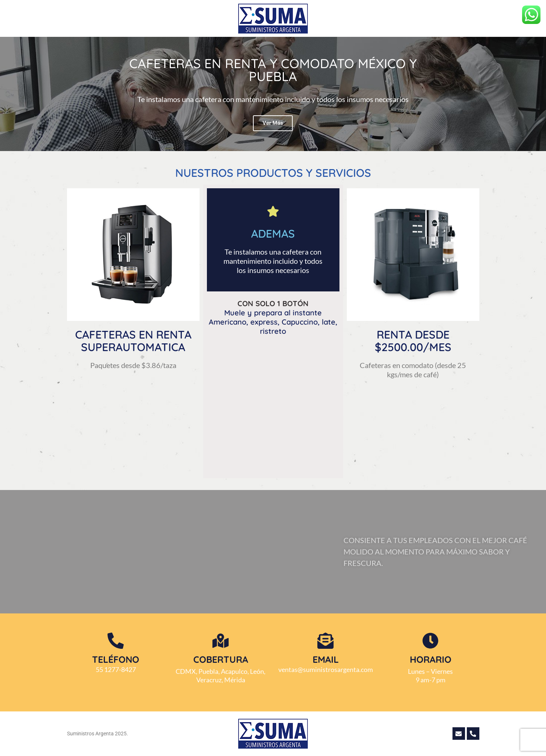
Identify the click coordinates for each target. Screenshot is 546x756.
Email (326, 659)
